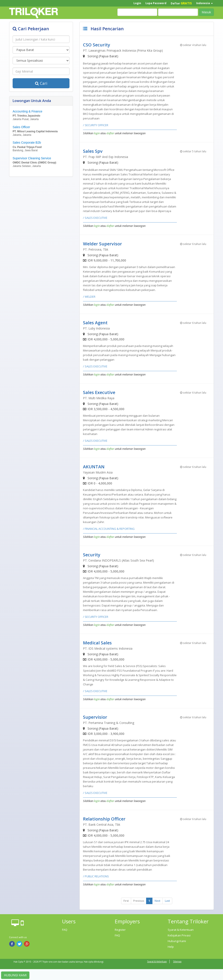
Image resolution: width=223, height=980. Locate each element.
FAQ (65, 930)
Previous (139, 901)
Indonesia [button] (204, 3)
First (126, 901)
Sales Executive (99, 392)
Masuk (206, 12)
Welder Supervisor (102, 244)
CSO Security (97, 45)
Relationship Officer (104, 819)
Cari (41, 83)
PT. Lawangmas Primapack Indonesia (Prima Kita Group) (123, 50)
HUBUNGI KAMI (15, 975)
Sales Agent (95, 323)
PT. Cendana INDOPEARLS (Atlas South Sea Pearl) (118, 560)
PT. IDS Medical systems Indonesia (108, 648)
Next (157, 901)
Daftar (181, 3)
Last (167, 901)
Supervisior (95, 717)
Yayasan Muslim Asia (98, 472)
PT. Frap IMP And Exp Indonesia (106, 157)
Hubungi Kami (177, 941)
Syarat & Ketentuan (181, 930)
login (97, 133)
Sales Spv (93, 151)
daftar (110, 133)
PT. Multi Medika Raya (99, 398)
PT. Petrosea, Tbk (96, 249)
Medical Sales (97, 643)
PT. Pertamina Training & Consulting (109, 723)
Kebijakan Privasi (179, 935)
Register (120, 930)
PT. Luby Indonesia (96, 328)
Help (171, 947)
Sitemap (177, 961)
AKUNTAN (94, 467)
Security (92, 555)
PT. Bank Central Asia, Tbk (102, 825)
